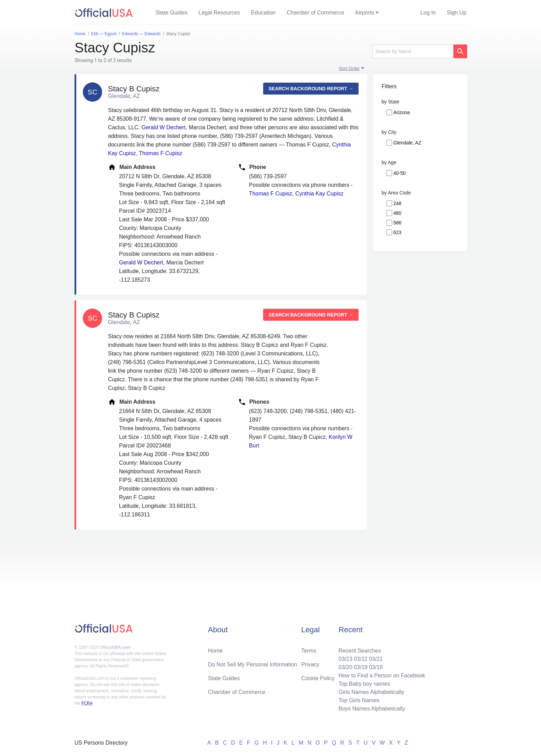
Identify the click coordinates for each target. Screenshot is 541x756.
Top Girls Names (359, 700)
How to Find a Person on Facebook (382, 676)
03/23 (345, 659)
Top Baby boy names (364, 684)
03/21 (376, 659)
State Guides (172, 13)
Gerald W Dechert (164, 127)
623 (397, 232)
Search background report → (311, 89)
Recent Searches (360, 651)
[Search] (413, 51)
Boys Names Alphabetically (372, 709)
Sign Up (457, 13)
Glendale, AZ (407, 143)
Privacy (310, 664)
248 (397, 203)
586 (397, 223)
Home (215, 651)
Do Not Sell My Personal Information (253, 664)
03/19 (361, 667)
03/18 (376, 667)
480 (397, 213)
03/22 (361, 659)
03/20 (345, 667)
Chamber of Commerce (315, 13)
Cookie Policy (318, 678)
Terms (309, 651)
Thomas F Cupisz (161, 153)
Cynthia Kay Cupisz (319, 194)
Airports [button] (365, 13)
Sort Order (349, 68)
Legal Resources (219, 13)
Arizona (401, 112)
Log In (428, 13)
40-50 (400, 173)
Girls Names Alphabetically (371, 692)
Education (263, 13)
